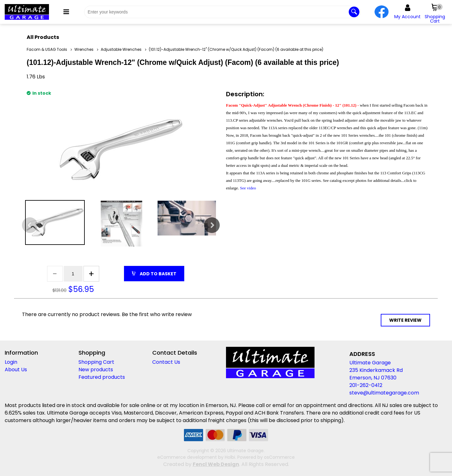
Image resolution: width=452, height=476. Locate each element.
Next (212, 225)
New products (96, 370)
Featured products (102, 377)
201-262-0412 (366, 385)
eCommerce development (187, 457)
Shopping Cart (96, 362)
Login (11, 362)
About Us (16, 370)
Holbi (230, 457)
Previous (30, 225)
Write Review (405, 320)
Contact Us (166, 362)
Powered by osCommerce (266, 457)
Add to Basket (158, 274)
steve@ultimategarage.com (384, 393)
